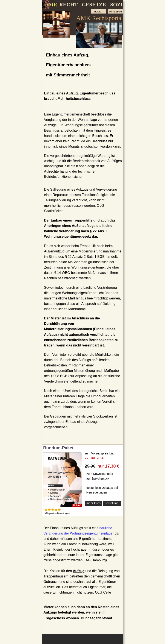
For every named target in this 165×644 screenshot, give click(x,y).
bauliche (106, 528)
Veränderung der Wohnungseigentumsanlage (78, 533)
